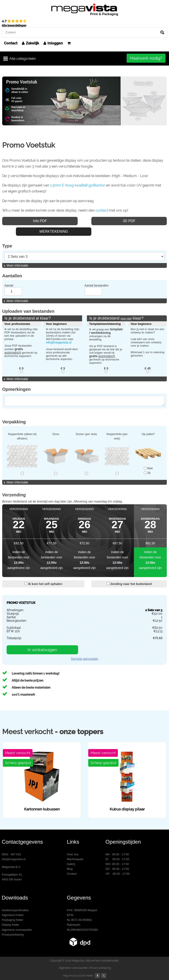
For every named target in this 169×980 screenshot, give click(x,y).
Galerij (71, 864)
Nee (148, 468)
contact (102, 210)
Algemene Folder (13, 915)
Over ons (73, 854)
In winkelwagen (42, 650)
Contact (11, 43)
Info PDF (40, 221)
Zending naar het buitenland (129, 584)
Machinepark (75, 859)
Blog (70, 869)
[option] (84, 101)
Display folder (10, 925)
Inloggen (53, 43)
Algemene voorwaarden (17, 930)
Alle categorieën (20, 59)
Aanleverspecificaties (15, 910)
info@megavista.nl (59, 342)
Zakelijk (30, 43)
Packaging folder (12, 920)
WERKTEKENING (54, 231)
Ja (147, 473)
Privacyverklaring (13, 935)
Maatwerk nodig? (146, 58)
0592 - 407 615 (11, 854)
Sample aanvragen (84, 659)
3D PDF (129, 221)
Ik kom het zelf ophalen (43, 584)
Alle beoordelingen (14, 26)
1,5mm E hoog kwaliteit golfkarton (78, 185)
